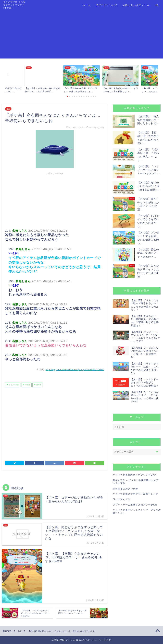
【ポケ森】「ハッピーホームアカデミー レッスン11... (149, 170)
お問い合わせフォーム (136, 5)
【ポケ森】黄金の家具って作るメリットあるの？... (148, 253)
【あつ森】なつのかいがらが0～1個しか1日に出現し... (149, 186)
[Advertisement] (81, 35)
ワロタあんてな (122, 499)
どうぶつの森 (14, 385)
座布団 (38, 385)
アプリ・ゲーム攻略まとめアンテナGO (135, 505)
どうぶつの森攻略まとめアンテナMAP (134, 475)
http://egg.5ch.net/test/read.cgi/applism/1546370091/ (75, 370)
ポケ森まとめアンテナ (125, 489)
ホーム (87, 5)
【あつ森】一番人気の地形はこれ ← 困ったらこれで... (149, 120)
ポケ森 (27, 385)
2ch (8, 109)
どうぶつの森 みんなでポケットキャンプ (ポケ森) (15, 5)
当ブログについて (107, 5)
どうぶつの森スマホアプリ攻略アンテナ (135, 494)
